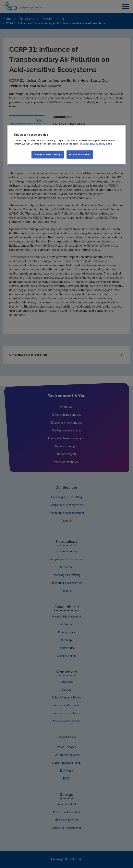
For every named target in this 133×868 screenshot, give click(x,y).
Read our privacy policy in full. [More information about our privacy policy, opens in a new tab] (96, 144)
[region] (66, 145)
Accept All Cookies (80, 154)
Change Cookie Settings (48, 154)
